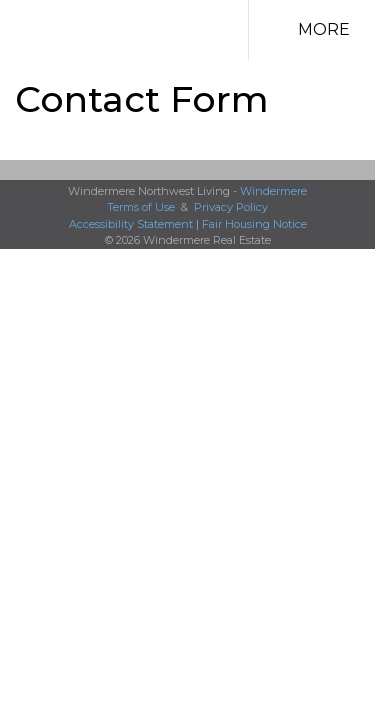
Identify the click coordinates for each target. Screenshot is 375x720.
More (324, 29)
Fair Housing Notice (254, 224)
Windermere (273, 191)
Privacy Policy (231, 207)
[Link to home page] (162, 30)
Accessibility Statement (131, 224)
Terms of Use (141, 207)
